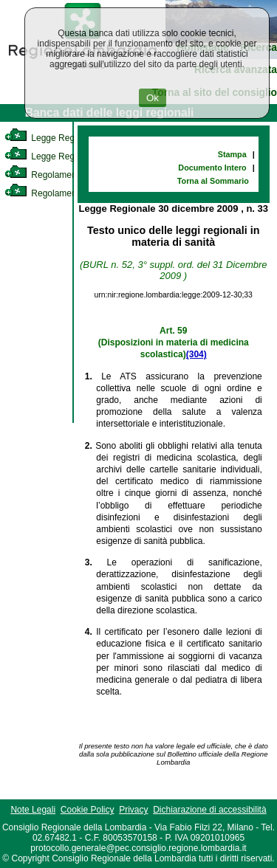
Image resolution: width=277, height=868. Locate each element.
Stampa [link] (232, 154)
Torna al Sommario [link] (213, 181)
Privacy (133, 810)
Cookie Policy (88, 810)
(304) (196, 354)
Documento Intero (212, 168)
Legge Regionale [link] (51, 138)
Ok (153, 98)
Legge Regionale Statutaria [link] (72, 156)
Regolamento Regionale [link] (65, 193)
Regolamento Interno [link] (59, 175)
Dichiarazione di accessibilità (209, 810)
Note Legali (33, 810)
